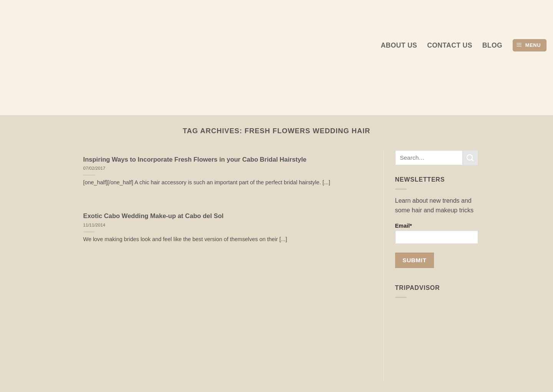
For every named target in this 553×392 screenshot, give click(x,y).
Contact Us (450, 45)
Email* (437, 233)
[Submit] (470, 158)
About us (399, 45)
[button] (530, 45)
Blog (492, 45)
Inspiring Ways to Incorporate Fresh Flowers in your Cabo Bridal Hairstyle (195, 160)
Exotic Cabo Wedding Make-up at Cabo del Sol (154, 216)
